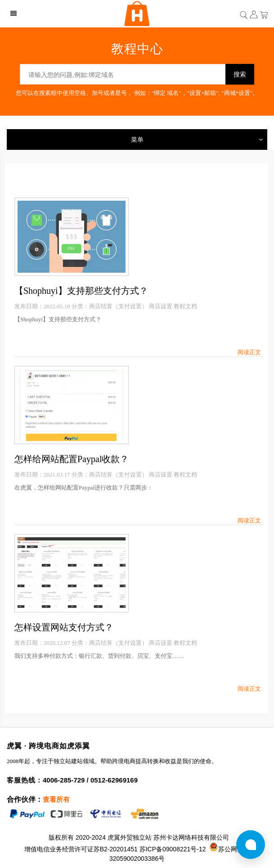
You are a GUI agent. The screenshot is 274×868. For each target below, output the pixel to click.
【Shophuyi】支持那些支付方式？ (81, 291)
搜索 (240, 74)
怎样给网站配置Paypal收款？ (72, 459)
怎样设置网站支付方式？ (64, 627)
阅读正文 (249, 352)
